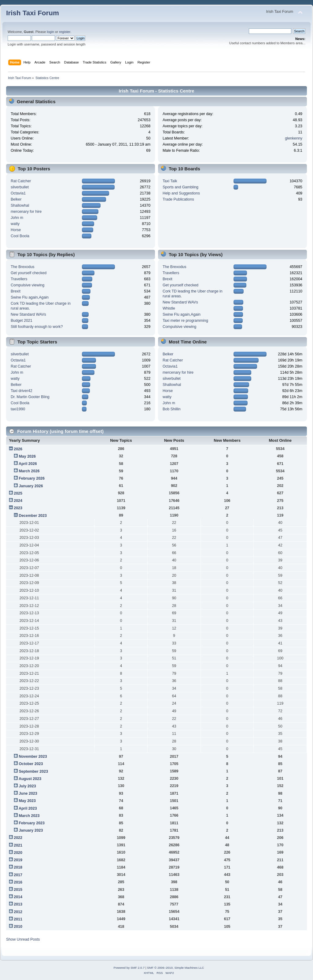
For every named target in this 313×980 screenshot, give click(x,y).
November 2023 (33, 757)
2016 (18, 882)
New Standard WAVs (28, 314)
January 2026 (31, 486)
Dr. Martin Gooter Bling (30, 397)
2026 (18, 449)
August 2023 (30, 779)
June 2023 (28, 793)
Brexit (16, 291)
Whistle (169, 308)
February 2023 (32, 823)
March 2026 (29, 471)
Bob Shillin (172, 409)
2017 (18, 875)
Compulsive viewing (28, 285)
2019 (18, 860)
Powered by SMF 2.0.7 (129, 968)
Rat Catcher (21, 181)
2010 (18, 927)
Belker (16, 199)
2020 (18, 853)
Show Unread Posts (23, 939)
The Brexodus (23, 267)
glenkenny (294, 138)
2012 (18, 912)
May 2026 (27, 456)
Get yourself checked (29, 273)
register (65, 32)
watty (15, 224)
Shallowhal (20, 205)
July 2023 (27, 786)
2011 (18, 919)
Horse (16, 230)
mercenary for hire (26, 212)
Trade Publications (178, 199)
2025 (18, 493)
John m (17, 218)
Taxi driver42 (22, 391)
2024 (18, 501)
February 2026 (32, 478)
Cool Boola (20, 236)
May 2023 (27, 801)
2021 (18, 845)
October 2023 (31, 764)
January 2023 (31, 830)
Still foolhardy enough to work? (37, 327)
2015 (18, 890)
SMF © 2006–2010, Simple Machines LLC (175, 968)
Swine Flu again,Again (30, 297)
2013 (18, 904)
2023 (18, 508)
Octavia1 (18, 193)
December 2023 (33, 516)
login (50, 32)
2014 (18, 897)
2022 (18, 838)
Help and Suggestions (181, 193)
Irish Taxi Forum (33, 13)
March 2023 (29, 816)
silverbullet (20, 187)
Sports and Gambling (180, 187)
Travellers (19, 279)
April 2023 (28, 808)
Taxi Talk (170, 181)
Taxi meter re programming (185, 321)
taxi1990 (18, 409)
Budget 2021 (22, 321)
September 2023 (33, 771)
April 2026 (28, 464)
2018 (18, 867)
